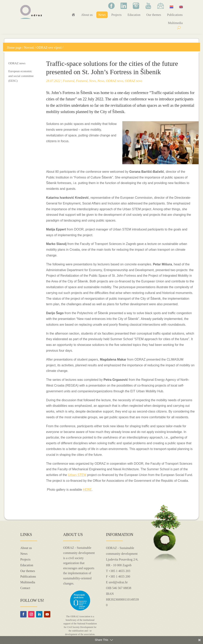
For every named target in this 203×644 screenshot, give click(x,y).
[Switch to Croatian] (171, 7)
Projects (117, 15)
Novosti (29, 48)
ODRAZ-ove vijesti (49, 48)
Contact (25, 588)
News (102, 15)
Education (134, 15)
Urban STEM (77, 475)
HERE (87, 490)
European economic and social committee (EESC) (21, 76)
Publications (175, 15)
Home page (14, 48)
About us (87, 15)
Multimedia (175, 23)
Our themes (154, 15)
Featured (69, 81)
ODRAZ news (17, 63)
